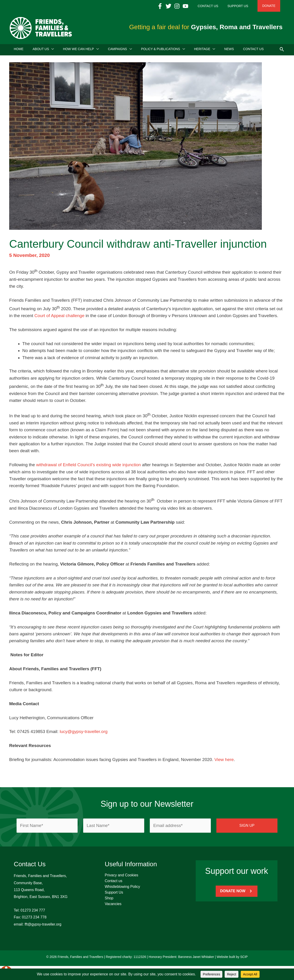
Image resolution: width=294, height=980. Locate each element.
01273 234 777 (33, 912)
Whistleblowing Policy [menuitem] (122, 888)
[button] (282, 50)
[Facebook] (174, 6)
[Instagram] (191, 6)
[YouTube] (199, 6)
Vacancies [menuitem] (113, 905)
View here (224, 761)
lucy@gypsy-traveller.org (84, 733)
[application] (51, 51)
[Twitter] (182, 6)
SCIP (244, 958)
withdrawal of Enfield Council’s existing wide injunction (88, 466)
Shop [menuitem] (109, 900)
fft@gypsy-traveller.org (43, 926)
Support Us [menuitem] (114, 894)
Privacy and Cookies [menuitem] (122, 877)
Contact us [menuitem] (113, 882)
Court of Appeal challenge (59, 317)
